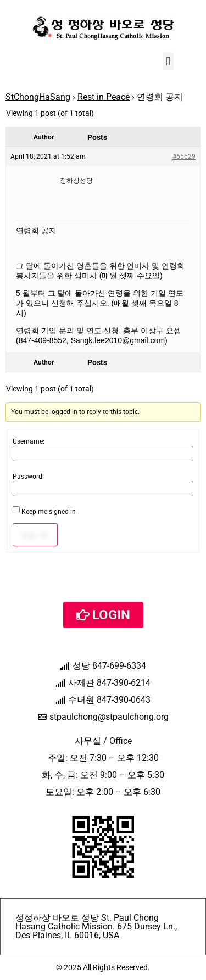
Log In (35, 535)
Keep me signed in (49, 512)
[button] (168, 61)
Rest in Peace (104, 97)
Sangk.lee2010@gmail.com (118, 340)
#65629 (184, 156)
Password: (28, 477)
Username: (29, 441)
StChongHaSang (38, 97)
